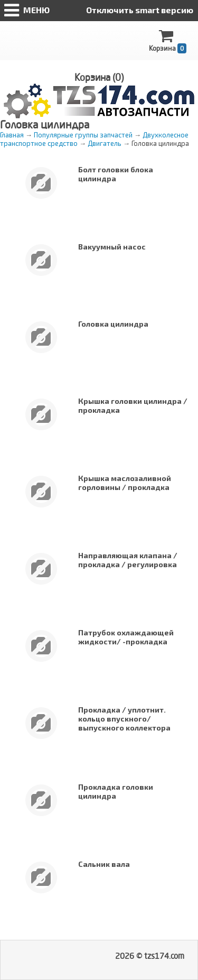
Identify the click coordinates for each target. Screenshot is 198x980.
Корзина (168, 41)
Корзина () (99, 77)
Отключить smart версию (140, 10)
